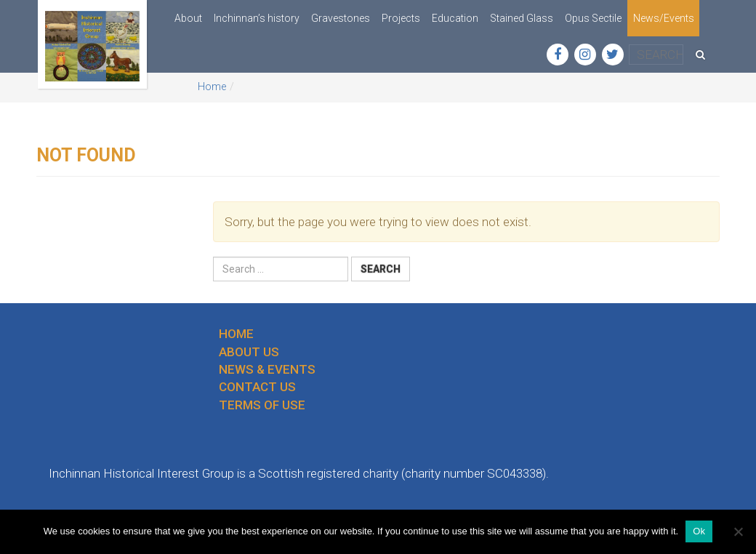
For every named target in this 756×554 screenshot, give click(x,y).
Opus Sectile (593, 18)
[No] (738, 531)
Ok (699, 531)
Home (212, 87)
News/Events (664, 18)
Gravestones (341, 18)
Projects (401, 18)
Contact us (257, 387)
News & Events (267, 369)
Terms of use (262, 405)
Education (455, 18)
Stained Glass (522, 18)
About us (249, 352)
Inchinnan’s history (257, 18)
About (188, 18)
